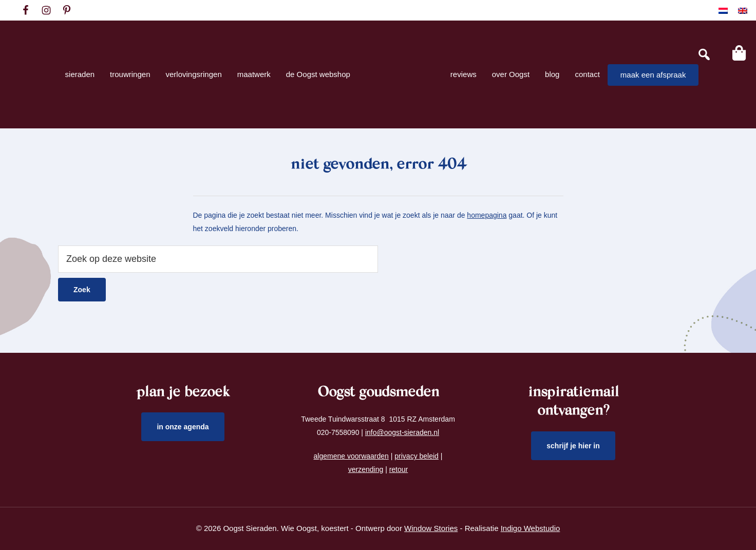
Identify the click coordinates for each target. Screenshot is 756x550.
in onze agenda (183, 427)
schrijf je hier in (573, 446)
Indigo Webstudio (531, 528)
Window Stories (431, 528)
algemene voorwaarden (351, 456)
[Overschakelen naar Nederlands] (723, 11)
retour (399, 469)
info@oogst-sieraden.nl (402, 432)
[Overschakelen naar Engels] (743, 11)
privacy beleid (417, 456)
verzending (366, 469)
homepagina (487, 215)
